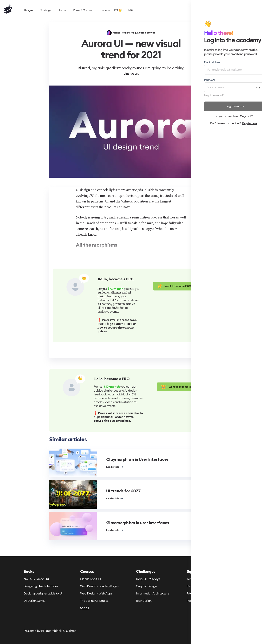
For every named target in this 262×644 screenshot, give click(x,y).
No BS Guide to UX (36, 579)
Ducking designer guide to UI (43, 593)
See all (85, 608)
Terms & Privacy (198, 579)
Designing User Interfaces (41, 586)
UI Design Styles (34, 601)
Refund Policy (196, 586)
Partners (192, 601)
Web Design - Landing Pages (99, 586)
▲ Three (71, 631)
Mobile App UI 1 (90, 579)
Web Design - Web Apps (96, 593)
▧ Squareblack (51, 631)
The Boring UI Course (94, 601)
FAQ (190, 593)
